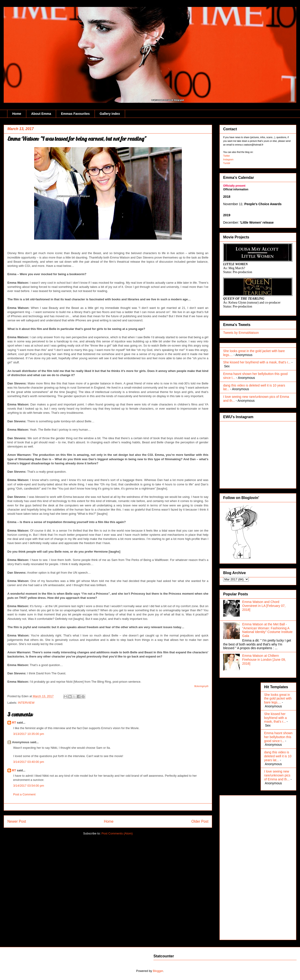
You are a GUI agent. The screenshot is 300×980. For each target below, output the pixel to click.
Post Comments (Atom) (117, 833)
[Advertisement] (242, 866)
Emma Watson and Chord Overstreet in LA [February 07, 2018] (264, 606)
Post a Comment (24, 794)
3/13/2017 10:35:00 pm (29, 734)
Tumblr (227, 163)
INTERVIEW (26, 703)
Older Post (200, 821)
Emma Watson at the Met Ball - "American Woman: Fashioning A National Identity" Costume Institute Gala (267, 630)
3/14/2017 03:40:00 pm (29, 762)
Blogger (158, 971)
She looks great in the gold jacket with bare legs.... (278, 699)
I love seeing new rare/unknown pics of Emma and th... (277, 775)
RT (14, 723)
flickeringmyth (201, 686)
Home (17, 114)
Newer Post (17, 821)
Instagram (228, 160)
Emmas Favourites (75, 114)
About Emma (41, 114)
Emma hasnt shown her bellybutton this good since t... (278, 737)
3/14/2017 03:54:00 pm (29, 786)
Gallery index (110, 114)
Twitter (226, 156)
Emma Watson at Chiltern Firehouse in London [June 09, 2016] (264, 660)
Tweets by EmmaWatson (241, 333)
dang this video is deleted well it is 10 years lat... (278, 756)
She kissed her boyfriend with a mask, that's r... (257, 362)
